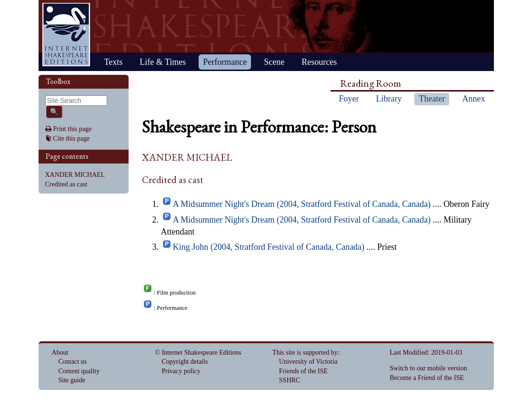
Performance (225, 62)
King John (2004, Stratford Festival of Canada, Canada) (269, 247)
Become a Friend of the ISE (427, 378)
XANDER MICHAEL (75, 175)
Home (66, 35)
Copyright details (185, 362)
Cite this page (71, 138)
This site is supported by (305, 353)
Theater (432, 99)
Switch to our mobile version (428, 368)
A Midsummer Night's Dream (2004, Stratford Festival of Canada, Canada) (302, 204)
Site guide (72, 380)
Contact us (73, 362)
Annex (473, 99)
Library (389, 99)
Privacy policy (181, 371)
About (60, 353)
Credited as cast (66, 184)
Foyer (349, 99)
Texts (114, 62)
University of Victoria (308, 362)
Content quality (79, 371)
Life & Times (163, 62)
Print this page (72, 129)
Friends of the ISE (303, 371)
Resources (319, 62)
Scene (274, 62)
